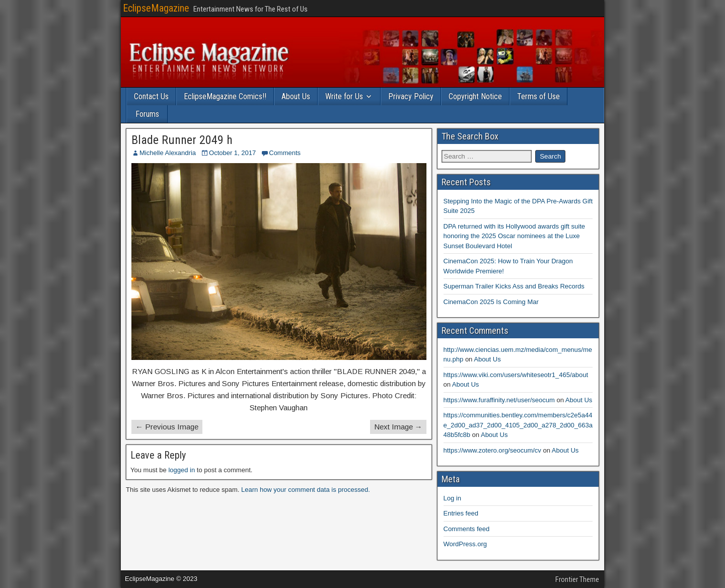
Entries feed (461, 513)
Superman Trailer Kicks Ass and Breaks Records (514, 286)
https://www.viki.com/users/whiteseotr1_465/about (516, 375)
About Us (296, 96)
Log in (452, 498)
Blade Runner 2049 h (182, 140)
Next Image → (398, 427)
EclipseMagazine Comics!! (225, 96)
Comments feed (467, 529)
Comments (285, 153)
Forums (147, 114)
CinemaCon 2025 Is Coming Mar (491, 302)
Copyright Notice (475, 96)
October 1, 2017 (232, 153)
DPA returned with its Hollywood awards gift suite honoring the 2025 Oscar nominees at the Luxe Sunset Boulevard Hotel (515, 236)
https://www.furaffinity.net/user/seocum (499, 400)
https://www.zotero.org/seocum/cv (492, 450)
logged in (182, 470)
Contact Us (151, 96)
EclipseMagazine (156, 8)
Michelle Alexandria (168, 153)
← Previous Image (167, 427)
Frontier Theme (577, 579)
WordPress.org (465, 544)
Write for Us (344, 96)
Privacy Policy (411, 96)
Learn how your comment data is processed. (306, 490)
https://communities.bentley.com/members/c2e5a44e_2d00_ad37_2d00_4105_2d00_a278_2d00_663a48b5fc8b (518, 425)
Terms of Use (538, 96)
